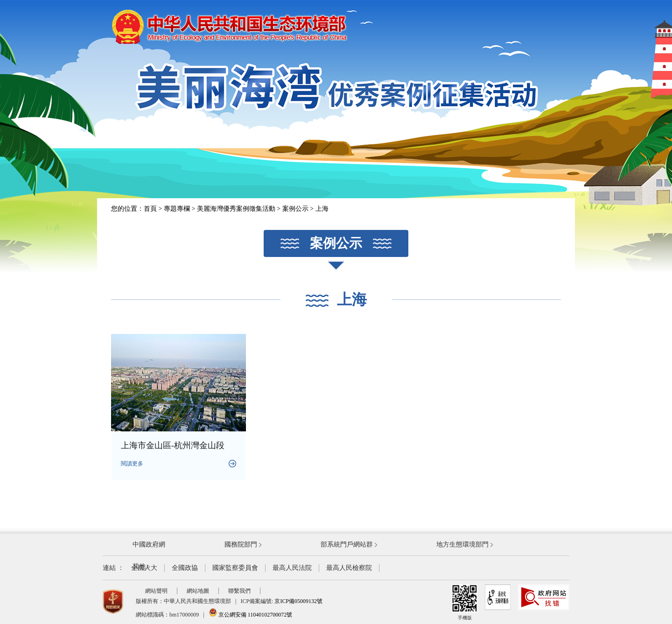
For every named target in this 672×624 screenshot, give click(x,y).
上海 (322, 209)
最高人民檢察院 (349, 568)
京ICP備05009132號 (298, 601)
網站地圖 (198, 591)
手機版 (465, 602)
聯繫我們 (239, 591)
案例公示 (295, 209)
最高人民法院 (292, 568)
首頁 (150, 209)
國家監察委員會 (235, 568)
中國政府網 (149, 544)
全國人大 (144, 568)
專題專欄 (177, 209)
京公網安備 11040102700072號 (251, 615)
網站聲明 (156, 591)
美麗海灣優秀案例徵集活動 (236, 209)
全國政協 (185, 568)
